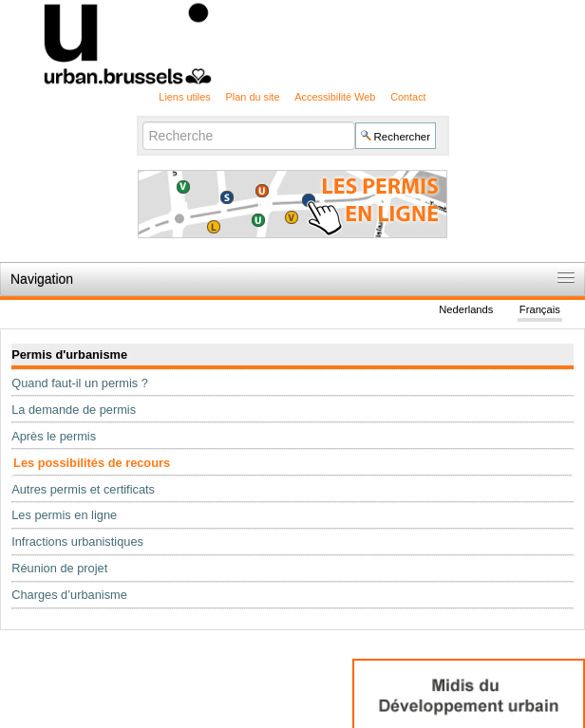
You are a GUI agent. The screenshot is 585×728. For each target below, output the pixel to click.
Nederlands (466, 309)
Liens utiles (184, 97)
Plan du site (253, 97)
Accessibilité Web (335, 97)
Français (540, 309)
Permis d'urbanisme (69, 355)
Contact (408, 97)
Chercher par (141, 121)
